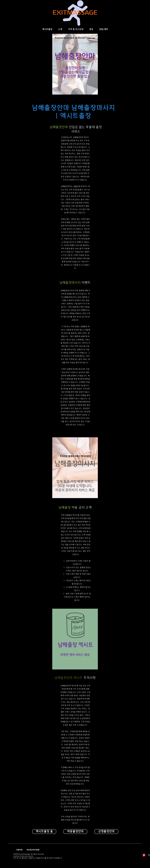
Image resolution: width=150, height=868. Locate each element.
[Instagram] (146, 450)
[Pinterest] (144, 855)
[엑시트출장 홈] (44, 832)
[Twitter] (146, 446)
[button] (91, 29)
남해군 (76, 186)
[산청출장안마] (106, 832)
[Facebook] (146, 441)
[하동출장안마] (75, 832)
